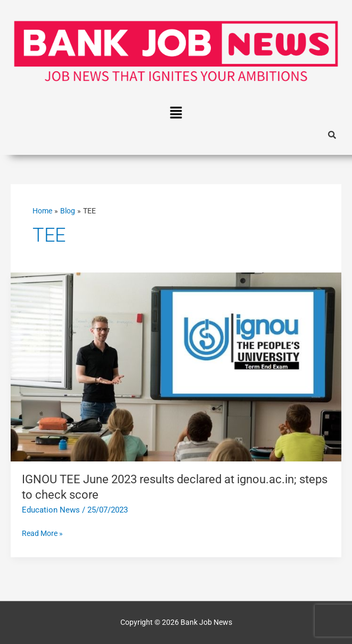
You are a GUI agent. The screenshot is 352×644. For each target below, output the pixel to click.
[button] (176, 113)
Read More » (42, 532)
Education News (51, 510)
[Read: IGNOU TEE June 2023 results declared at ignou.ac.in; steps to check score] (176, 366)
